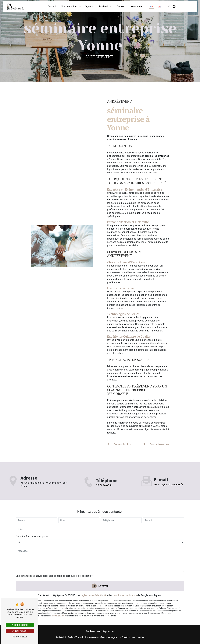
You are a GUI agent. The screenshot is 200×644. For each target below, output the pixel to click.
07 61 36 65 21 (104, 490)
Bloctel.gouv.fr (58, 611)
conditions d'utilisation (125, 591)
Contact (121, 7)
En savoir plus (119, 444)
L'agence (89, 7)
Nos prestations (69, 7)
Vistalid (62, 637)
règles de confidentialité (93, 591)
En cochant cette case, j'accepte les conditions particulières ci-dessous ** (55, 571)
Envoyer (103, 581)
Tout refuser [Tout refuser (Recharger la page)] (20, 631)
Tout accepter (20, 625)
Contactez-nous (156, 444)
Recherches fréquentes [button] (100, 631)
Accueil (52, 7)
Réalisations (105, 7)
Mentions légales (109, 637)
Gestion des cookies (133, 637)
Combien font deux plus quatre (32, 532)
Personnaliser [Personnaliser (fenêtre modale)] (20, 637)
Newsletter (136, 7)
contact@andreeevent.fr (169, 480)
